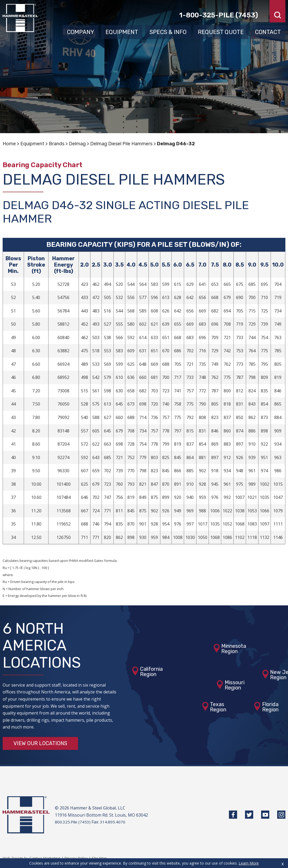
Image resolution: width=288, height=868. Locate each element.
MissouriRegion (235, 685)
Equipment (122, 31)
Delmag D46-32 (176, 144)
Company (81, 31)
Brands (57, 144)
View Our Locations (41, 744)
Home (9, 144)
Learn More (249, 863)
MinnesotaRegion (234, 649)
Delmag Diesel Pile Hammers (121, 144)
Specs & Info (168, 31)
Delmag (77, 144)
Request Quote (221, 31)
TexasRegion (218, 707)
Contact (268, 31)
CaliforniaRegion (151, 672)
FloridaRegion (270, 707)
